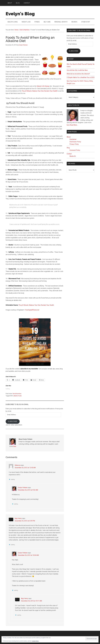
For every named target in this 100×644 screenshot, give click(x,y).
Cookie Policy (35, 641)
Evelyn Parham (23, 488)
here (15, 446)
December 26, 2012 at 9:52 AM (28, 490)
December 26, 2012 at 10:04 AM (28, 555)
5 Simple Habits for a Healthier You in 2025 (81, 77)
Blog (68, 148)
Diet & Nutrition (17, 394)
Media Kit (73, 156)
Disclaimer (73, 139)
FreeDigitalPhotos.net (32, 310)
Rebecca (18, 465)
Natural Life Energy (43, 86)
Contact (69, 154)
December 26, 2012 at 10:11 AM (31, 601)
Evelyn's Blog (20, 14)
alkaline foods (17, 396)
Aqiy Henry (18, 518)
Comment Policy (75, 150)
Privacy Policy (74, 144)
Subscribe (13, 421)
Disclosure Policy (75, 142)
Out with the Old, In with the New (77, 70)
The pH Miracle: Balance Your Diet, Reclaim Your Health (39, 91)
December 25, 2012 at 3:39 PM (25, 521)
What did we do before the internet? (78, 74)
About (69, 137)
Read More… (74, 125)
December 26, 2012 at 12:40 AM (25, 468)
